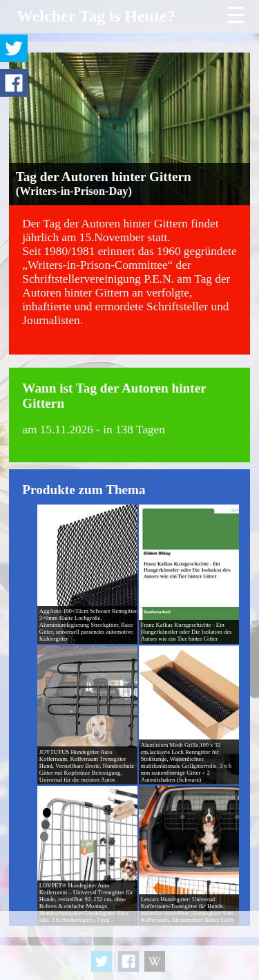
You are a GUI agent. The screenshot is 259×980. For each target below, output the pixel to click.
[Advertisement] (129, 945)
